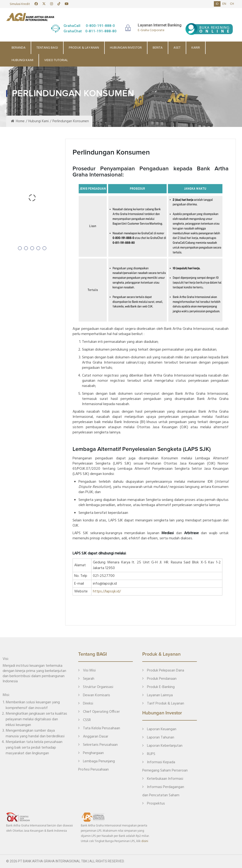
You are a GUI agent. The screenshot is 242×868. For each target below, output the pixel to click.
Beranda (19, 48)
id (217, 4)
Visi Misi (87, 671)
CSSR (84, 720)
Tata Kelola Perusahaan (99, 728)
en (224, 4)
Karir (196, 48)
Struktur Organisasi (96, 687)
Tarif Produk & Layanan (163, 704)
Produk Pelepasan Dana (163, 671)
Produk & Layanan (84, 48)
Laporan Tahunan (158, 738)
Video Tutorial (56, 60)
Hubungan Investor (126, 48)
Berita (158, 48)
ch (232, 4)
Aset (177, 48)
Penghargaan (91, 753)
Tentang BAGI (47, 48)
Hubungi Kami (22, 60)
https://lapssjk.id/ (107, 591)
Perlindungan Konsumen (71, 121)
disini (145, 841)
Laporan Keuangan (159, 729)
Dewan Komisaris (94, 695)
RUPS (149, 754)
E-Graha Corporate (151, 30)
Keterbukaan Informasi (163, 779)
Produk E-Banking (158, 687)
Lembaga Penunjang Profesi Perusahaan (97, 765)
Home (18, 121)
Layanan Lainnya (158, 695)
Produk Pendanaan (159, 679)
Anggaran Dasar (93, 737)
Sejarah (86, 679)
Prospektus (154, 804)
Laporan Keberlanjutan (162, 746)
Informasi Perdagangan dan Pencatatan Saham (163, 791)
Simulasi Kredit (20, 4)
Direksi (86, 704)
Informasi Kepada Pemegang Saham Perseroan (165, 766)
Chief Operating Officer (99, 712)
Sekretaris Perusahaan (98, 745)
